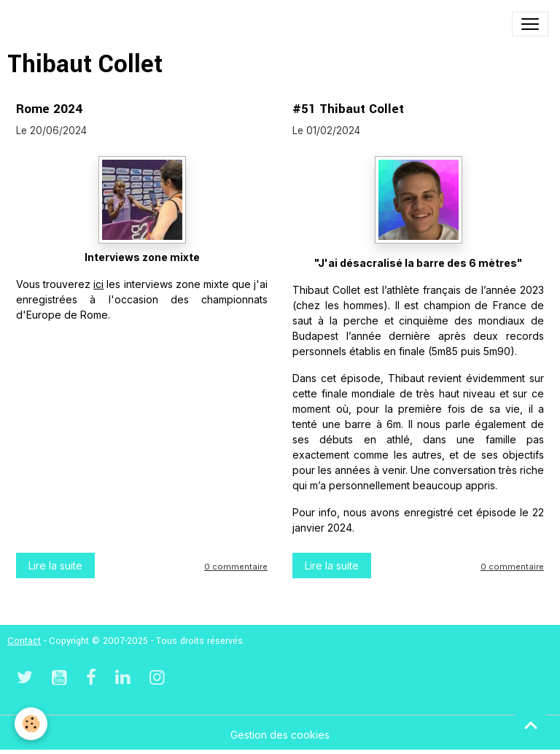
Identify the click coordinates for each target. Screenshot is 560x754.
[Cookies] (31, 724)
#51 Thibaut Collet (348, 109)
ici (98, 284)
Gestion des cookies (280, 735)
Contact (24, 641)
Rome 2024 (49, 109)
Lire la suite (55, 565)
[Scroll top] (531, 725)
